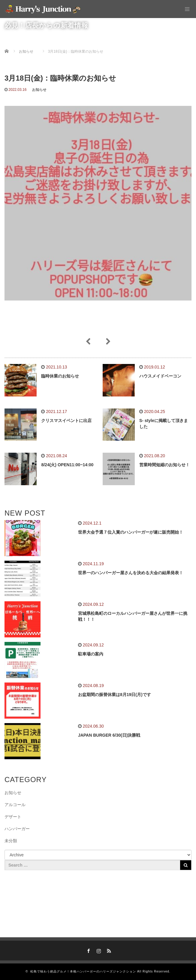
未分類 (11, 841)
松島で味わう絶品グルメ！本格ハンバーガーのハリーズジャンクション (83, 971)
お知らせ (39, 90)
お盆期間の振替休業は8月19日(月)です (115, 695)
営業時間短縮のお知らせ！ (164, 465)
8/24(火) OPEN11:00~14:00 (67, 465)
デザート (13, 817)
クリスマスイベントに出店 (66, 421)
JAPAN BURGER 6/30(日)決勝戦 (109, 735)
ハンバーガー (17, 829)
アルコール (15, 805)
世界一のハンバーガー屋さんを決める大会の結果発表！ (131, 573)
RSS (108, 950)
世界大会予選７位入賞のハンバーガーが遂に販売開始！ (131, 532)
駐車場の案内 (91, 654)
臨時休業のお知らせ (60, 376)
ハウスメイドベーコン (160, 376)
